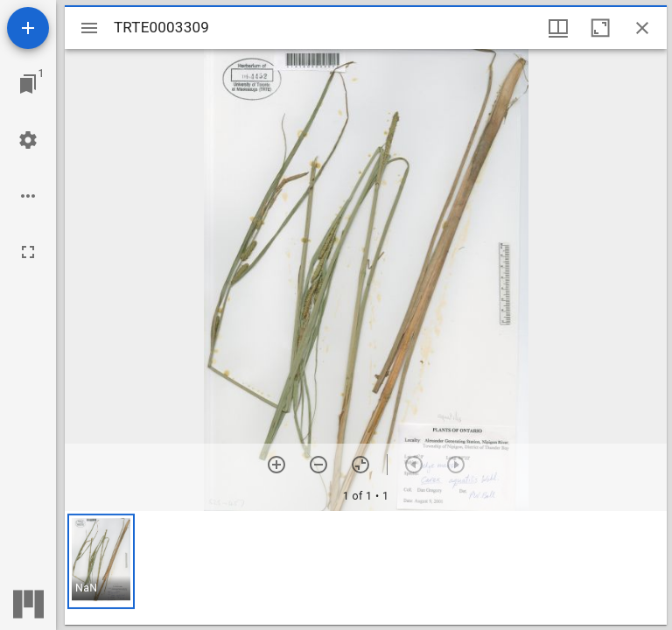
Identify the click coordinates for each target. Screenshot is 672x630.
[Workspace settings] (28, 140)
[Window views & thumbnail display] (558, 28)
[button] (101, 561)
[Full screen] (28, 252)
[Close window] (642, 28)
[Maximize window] (600, 28)
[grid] (366, 568)
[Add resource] (28, 28)
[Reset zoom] (360, 465)
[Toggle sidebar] (89, 28)
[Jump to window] (28, 84)
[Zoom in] (276, 465)
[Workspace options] (28, 196)
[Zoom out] (318, 465)
